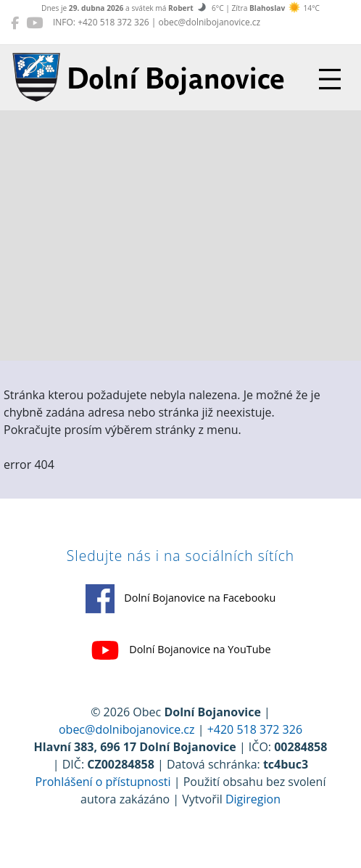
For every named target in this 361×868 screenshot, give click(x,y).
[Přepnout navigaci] (330, 79)
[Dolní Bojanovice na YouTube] (34, 22)
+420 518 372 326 (255, 729)
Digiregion (253, 799)
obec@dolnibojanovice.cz (127, 729)
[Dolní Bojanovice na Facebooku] (15, 22)
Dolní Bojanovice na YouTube (181, 650)
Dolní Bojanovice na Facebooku (181, 599)
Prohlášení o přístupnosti (103, 782)
